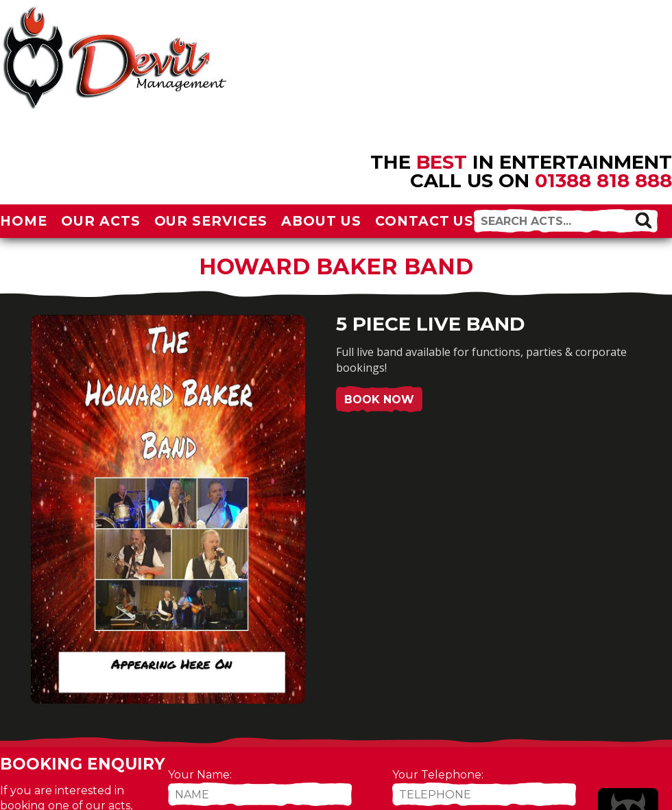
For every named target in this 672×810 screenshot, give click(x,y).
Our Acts (101, 221)
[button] (643, 220)
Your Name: (200, 775)
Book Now (379, 400)
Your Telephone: (438, 775)
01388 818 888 (603, 180)
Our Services (211, 221)
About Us (321, 221)
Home (24, 221)
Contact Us (425, 221)
